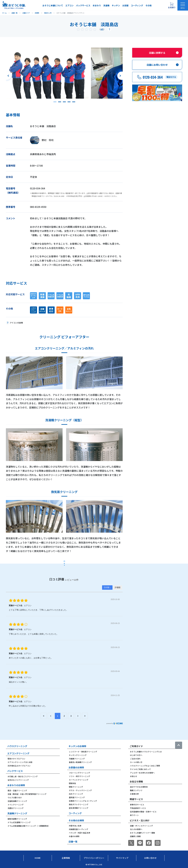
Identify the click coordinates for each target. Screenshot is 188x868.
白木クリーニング (76, 794)
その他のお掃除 (76, 820)
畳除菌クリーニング (77, 797)
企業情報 (66, 858)
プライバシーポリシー (94, 858)
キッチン (116, 5)
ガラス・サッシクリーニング (80, 790)
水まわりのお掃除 (16, 785)
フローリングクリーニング (79, 773)
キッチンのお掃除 (77, 746)
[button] (55, 102)
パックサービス (83, 5)
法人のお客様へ (136, 829)
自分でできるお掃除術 (139, 787)
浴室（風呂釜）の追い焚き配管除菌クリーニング (27, 794)
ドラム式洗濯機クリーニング (19, 822)
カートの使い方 (136, 762)
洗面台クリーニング (16, 808)
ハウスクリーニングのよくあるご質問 (145, 766)
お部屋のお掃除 (76, 767)
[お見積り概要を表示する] (172, 5)
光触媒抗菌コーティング (79, 829)
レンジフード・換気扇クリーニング (83, 752)
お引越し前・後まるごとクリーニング (23, 776)
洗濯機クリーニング (17, 813)
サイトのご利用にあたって (140, 769)
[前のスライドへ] (9, 76)
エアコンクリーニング (18, 753)
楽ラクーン (134, 815)
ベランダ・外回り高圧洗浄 (79, 833)
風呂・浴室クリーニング (17, 790)
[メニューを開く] (183, 5)
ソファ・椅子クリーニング (79, 776)
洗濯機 (106, 5)
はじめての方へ (136, 755)
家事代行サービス (137, 805)
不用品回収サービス (138, 808)
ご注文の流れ (135, 759)
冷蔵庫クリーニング (77, 759)
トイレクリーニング (16, 805)
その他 (148, 5)
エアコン (69, 5)
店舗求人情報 (135, 836)
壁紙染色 (72, 783)
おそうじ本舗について (53, 5)
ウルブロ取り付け (15, 797)
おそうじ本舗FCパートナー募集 (142, 833)
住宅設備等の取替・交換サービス (143, 812)
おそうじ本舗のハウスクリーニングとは (146, 752)
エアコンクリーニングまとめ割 (20, 762)
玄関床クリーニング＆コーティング (83, 801)
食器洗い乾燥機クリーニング (80, 762)
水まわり (97, 5)
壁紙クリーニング (76, 787)
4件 (102, 29)
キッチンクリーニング (78, 755)
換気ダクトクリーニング (79, 804)
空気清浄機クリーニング (79, 808)
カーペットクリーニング (79, 780)
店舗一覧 (73, 842)
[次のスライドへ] (120, 76)
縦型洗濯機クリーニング (17, 819)
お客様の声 (134, 794)
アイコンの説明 (16, 323)
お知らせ (134, 776)
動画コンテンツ (136, 790)
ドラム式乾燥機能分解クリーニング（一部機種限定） (29, 826)
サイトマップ (122, 858)
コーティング (137, 5)
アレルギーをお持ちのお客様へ (142, 773)
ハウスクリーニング (17, 746)
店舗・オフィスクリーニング (141, 826)
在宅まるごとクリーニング (18, 780)
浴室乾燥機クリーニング (17, 801)
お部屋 (125, 5)
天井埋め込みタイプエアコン (19, 766)
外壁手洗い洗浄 (75, 826)
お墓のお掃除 (74, 836)
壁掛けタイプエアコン (16, 759)
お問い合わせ (150, 858)
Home (38, 858)
